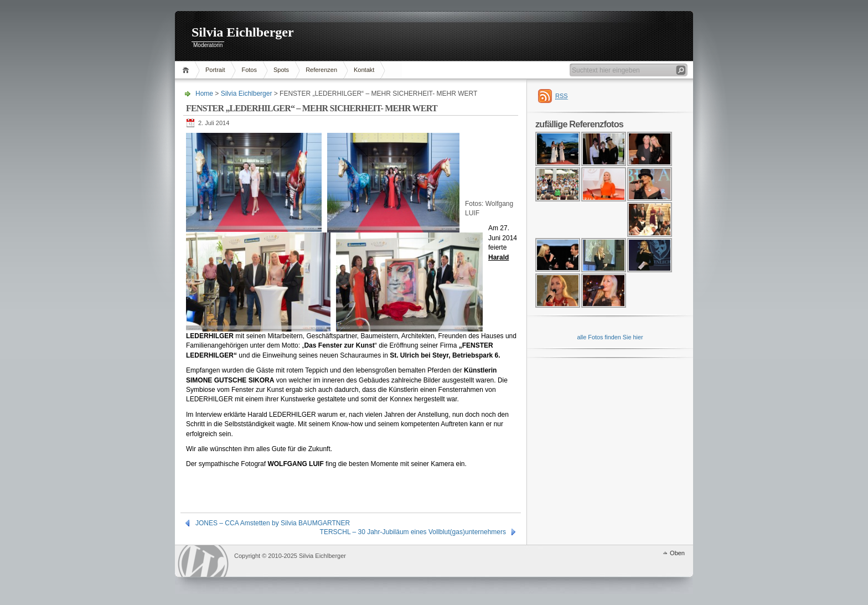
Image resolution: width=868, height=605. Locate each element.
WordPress (203, 561)
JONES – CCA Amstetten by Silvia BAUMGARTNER (273, 523)
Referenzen (321, 70)
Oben (677, 553)
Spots (281, 70)
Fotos (249, 70)
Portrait (215, 70)
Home (187, 70)
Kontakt (364, 70)
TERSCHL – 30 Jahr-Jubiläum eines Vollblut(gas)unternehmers (413, 532)
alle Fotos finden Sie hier (610, 337)
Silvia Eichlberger (243, 32)
